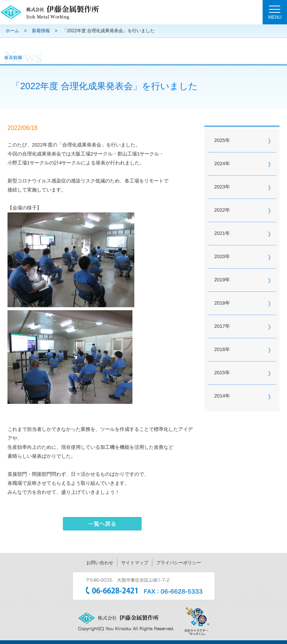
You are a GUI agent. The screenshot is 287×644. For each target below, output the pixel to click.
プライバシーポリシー (179, 563)
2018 (220, 303)
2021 (220, 233)
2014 (220, 396)
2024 (220, 164)
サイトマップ (135, 563)
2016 (220, 349)
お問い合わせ (100, 563)
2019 (220, 280)
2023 (220, 187)
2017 (220, 326)
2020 (220, 256)
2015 (220, 373)
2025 (220, 140)
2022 (220, 210)
